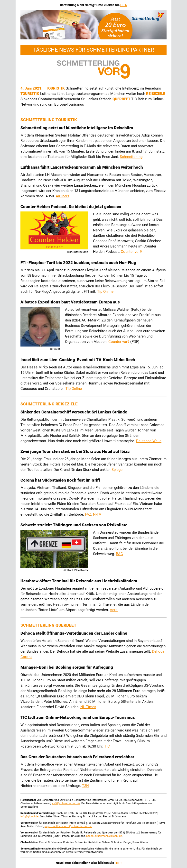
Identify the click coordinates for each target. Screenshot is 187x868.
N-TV (97, 514)
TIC (107, 746)
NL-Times (88, 707)
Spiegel (117, 470)
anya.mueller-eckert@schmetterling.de (68, 826)
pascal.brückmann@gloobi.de (104, 836)
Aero (114, 610)
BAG (119, 554)
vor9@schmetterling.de (66, 803)
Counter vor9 (131, 252)
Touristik (56, 88)
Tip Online (105, 292)
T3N (85, 786)
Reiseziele (156, 94)
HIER (124, 5)
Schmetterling (131, 157)
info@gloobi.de (29, 817)
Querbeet (122, 99)
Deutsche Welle (149, 441)
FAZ (88, 514)
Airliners (63, 196)
